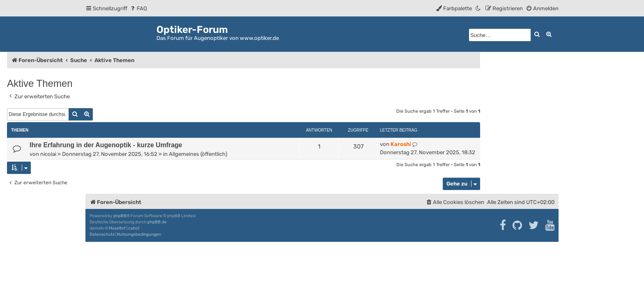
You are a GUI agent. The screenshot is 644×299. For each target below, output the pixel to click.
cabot (134, 228)
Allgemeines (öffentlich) (198, 154)
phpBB (120, 216)
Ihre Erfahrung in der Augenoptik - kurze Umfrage (106, 145)
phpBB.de (157, 222)
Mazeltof (117, 228)
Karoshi (401, 144)
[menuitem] (138, 8)
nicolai (48, 154)
